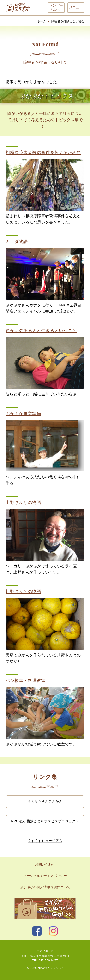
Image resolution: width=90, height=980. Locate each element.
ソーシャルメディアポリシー (45, 876)
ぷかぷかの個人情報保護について (45, 887)
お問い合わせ (45, 865)
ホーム (42, 21)
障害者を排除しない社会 (68, 21)
